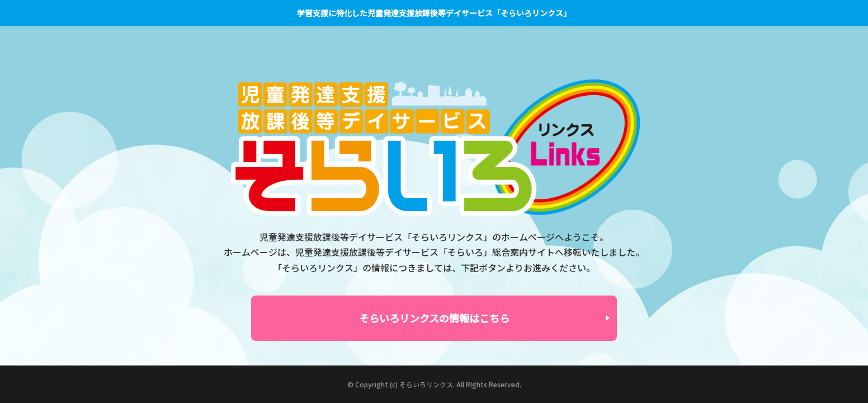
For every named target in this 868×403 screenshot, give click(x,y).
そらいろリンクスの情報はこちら (434, 318)
